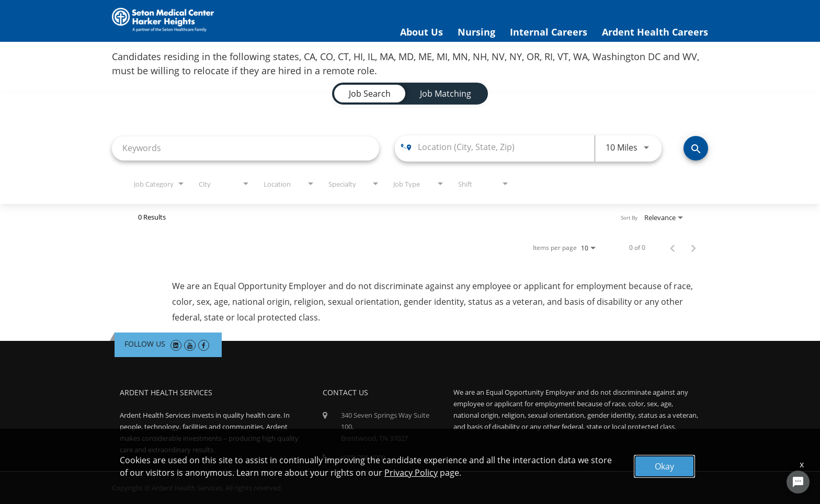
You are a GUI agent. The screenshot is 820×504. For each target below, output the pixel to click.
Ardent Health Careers (655, 32)
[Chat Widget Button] (798, 482)
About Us (422, 32)
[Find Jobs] (696, 148)
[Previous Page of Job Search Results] (673, 248)
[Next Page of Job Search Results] (693, 248)
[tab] (370, 94)
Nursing (476, 32)
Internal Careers (549, 32)
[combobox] (246, 148)
